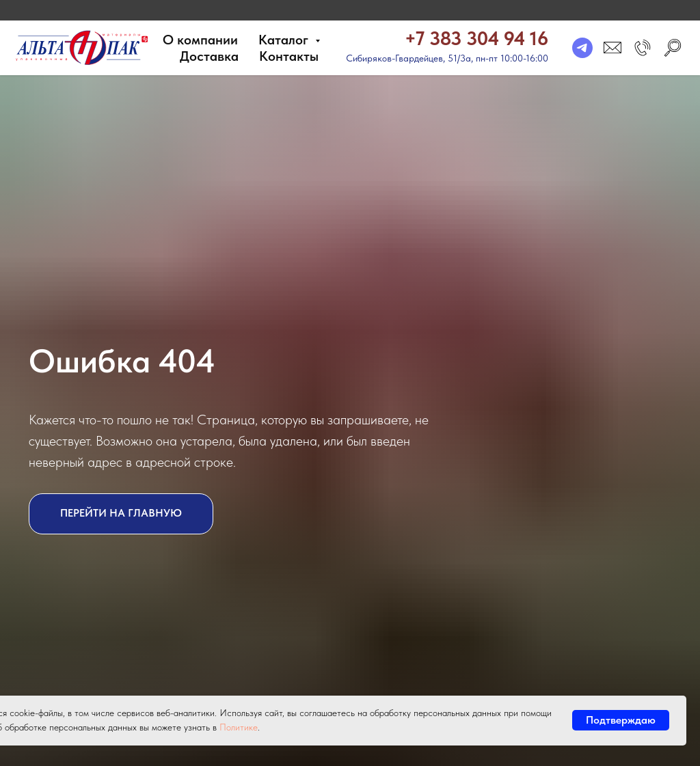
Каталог (285, 40)
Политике (239, 727)
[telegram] (582, 48)
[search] (673, 48)
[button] (643, 48)
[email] (612, 48)
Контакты (289, 56)
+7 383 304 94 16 (476, 38)
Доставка (209, 56)
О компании (200, 40)
